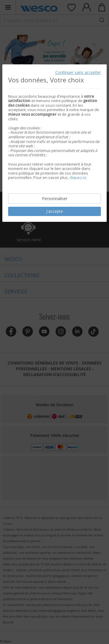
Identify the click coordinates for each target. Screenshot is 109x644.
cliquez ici (78, 177)
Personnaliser (55, 198)
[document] (54, 143)
